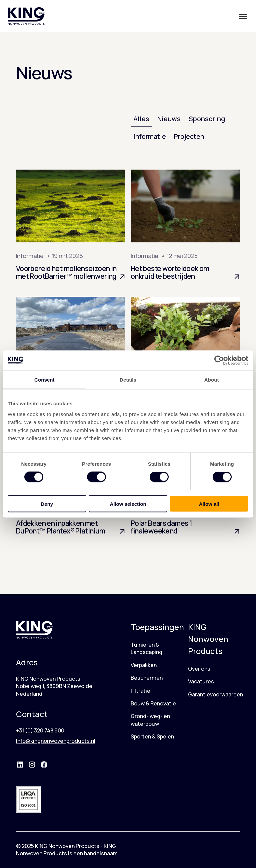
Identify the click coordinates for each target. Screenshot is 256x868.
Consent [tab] (44, 380)
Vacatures (201, 681)
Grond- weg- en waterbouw (150, 720)
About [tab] (212, 380)
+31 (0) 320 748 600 (40, 730)
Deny (47, 504)
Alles (141, 119)
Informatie (150, 136)
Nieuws (169, 119)
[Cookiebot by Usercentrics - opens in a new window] (219, 361)
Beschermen (147, 678)
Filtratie (140, 691)
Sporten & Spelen (152, 736)
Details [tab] (128, 380)
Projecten (189, 136)
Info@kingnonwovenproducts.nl (56, 741)
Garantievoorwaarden (215, 694)
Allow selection (128, 504)
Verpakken (144, 665)
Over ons (199, 669)
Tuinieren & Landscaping (146, 648)
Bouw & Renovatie (153, 703)
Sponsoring (207, 119)
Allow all (209, 504)
